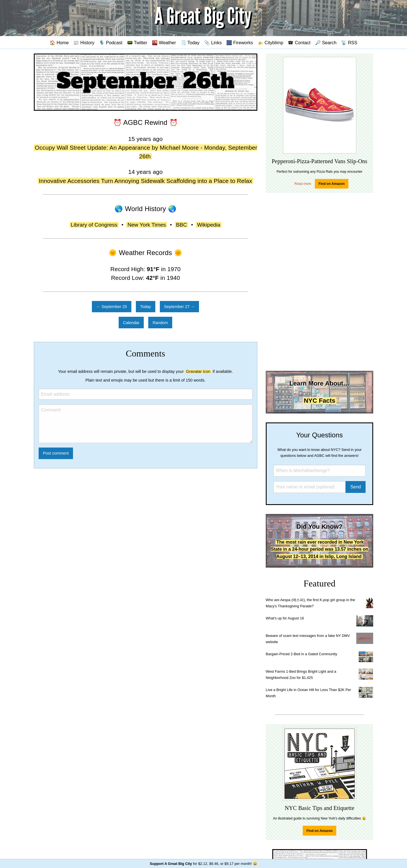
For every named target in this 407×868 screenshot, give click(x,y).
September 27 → (179, 307)
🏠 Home (59, 43)
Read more (303, 184)
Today (145, 307)
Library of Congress (94, 225)
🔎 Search (326, 43)
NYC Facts (320, 401)
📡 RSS (349, 43)
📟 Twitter (137, 43)
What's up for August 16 (285, 618)
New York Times (147, 225)
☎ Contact (299, 43)
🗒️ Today (190, 43)
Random (160, 323)
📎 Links (213, 43)
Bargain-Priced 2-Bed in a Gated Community (301, 654)
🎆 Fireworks (240, 43)
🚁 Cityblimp (270, 43)
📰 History (84, 43)
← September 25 (112, 307)
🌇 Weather (164, 43)
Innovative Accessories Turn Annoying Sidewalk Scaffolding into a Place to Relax (146, 181)
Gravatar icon (198, 371)
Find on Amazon (332, 184)
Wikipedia (209, 225)
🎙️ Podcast (111, 43)
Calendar (131, 323)
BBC (181, 225)
